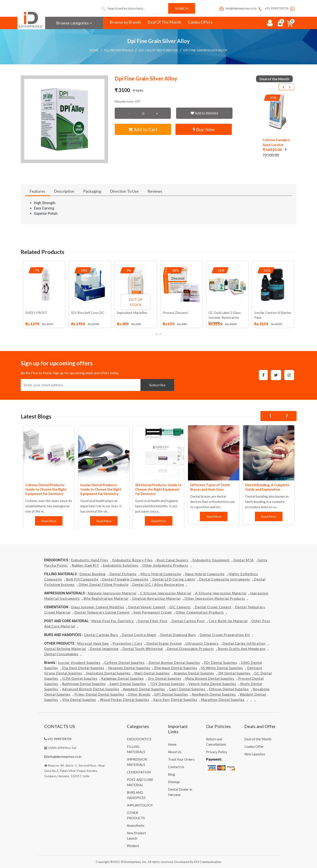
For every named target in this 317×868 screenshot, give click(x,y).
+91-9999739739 (273, 8)
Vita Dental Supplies (79, 700)
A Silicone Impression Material (221, 593)
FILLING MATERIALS (119, 50)
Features (37, 191)
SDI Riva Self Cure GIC (88, 313)
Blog (171, 774)
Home (94, 50)
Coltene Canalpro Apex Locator (276, 142)
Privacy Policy (217, 752)
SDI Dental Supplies (220, 663)
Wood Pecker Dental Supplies (125, 700)
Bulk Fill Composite (82, 579)
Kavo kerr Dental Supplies (175, 700)
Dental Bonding (93, 574)
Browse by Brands (125, 22)
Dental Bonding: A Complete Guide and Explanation (267, 487)
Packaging (92, 191)
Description (64, 191)
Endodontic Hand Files (90, 560)
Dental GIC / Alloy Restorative (158, 584)
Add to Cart (143, 129)
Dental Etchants (123, 574)
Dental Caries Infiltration (244, 643)
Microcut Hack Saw (93, 643)
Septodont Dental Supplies (108, 673)
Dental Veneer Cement (147, 607)
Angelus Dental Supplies (194, 673)
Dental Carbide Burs (101, 635)
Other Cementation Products (200, 612)
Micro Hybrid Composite (161, 574)
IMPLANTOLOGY (140, 805)
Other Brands (139, 694)
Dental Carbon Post (188, 621)
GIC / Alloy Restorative (158, 50)
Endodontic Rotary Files (133, 560)
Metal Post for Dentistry (113, 621)
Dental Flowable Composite (125, 579)
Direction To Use (124, 191)
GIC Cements (180, 607)
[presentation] (283, 87)
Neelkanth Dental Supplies (214, 694)
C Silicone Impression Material (166, 593)
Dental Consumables (61, 654)
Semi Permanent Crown (153, 612)
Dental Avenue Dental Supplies (174, 663)
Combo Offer (254, 747)
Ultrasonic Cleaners (202, 643)
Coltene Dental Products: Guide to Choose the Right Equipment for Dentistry (46, 489)
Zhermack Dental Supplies (176, 668)
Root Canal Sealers (172, 560)
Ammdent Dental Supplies (144, 689)
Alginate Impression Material (112, 593)
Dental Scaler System (164, 643)
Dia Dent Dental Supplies (83, 668)
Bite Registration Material (106, 598)
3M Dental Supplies (234, 673)
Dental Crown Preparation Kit (225, 635)
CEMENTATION (139, 772)
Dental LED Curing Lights (174, 579)
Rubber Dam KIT (85, 565)
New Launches (255, 754)
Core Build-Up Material (228, 621)
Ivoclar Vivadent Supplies (79, 663)
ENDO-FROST (36, 313)
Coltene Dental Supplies (124, 663)
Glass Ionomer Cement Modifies (98, 607)
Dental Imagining (104, 649)
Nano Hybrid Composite (205, 574)
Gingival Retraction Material (156, 598)
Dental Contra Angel (139, 635)
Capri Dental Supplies (187, 689)
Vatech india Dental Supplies (212, 684)
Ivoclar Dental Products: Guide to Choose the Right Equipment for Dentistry (101, 489)
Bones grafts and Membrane (242, 649)
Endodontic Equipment (211, 560)
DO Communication (208, 862)
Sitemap (174, 782)
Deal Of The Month (164, 22)
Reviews (155, 191)
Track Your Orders (181, 759)
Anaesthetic (136, 825)
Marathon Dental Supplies (223, 700)
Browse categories (74, 23)
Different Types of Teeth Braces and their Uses (210, 487)
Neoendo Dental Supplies (129, 668)
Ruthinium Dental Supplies (84, 684)
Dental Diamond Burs (178, 635)
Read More (49, 521)
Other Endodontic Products (165, 565)
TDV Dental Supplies (167, 684)
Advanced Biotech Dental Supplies (91, 689)
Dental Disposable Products (190, 649)
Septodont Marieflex (132, 313)
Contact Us (176, 767)
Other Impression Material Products (215, 598)
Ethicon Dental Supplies (229, 689)
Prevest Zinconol (175, 313)
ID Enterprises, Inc (134, 862)
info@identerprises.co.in (238, 8)
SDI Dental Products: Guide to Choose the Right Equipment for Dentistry (158, 489)
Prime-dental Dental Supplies (99, 694)
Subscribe (157, 385)
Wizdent (133, 846)
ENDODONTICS (139, 739)
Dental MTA (243, 560)
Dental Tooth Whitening (143, 649)
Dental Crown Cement (213, 607)
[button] (65, 119)
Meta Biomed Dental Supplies (210, 678)
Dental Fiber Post (153, 621)
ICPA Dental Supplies (80, 678)
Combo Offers (200, 22)
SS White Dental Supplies (222, 668)
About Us (175, 752)
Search (182, 8)
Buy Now (204, 129)
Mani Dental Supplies (152, 673)
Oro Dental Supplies (165, 678)
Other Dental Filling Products (104, 584)
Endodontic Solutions (121, 565)
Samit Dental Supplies (128, 684)
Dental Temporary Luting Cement (102, 612)
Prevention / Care (127, 643)
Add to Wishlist (204, 113)
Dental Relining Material (65, 649)
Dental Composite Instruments (225, 579)
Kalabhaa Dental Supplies (123, 678)
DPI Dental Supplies (171, 694)
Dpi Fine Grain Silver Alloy (205, 50)
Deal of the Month (258, 739)
